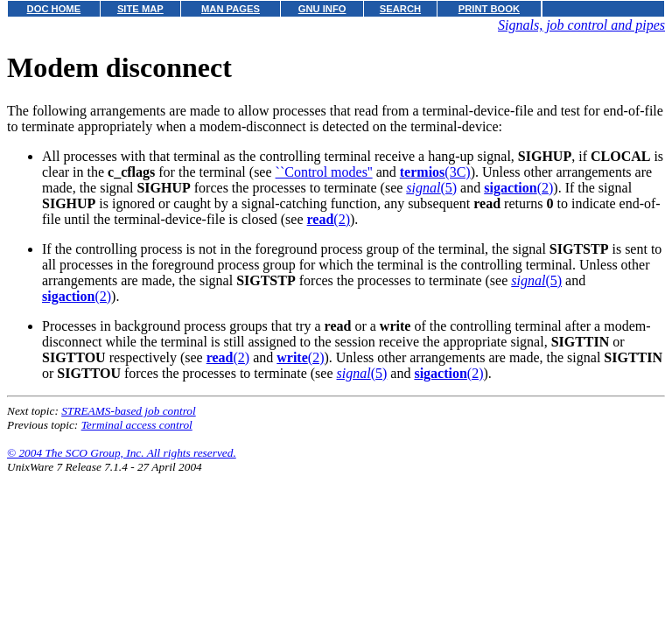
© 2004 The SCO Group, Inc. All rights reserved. (122, 453)
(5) (431, 188)
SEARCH (400, 9)
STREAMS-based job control (129, 411)
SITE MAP (140, 9)
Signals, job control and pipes (581, 25)
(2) (518, 188)
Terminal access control (137, 425)
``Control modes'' (324, 172)
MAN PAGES (231, 9)
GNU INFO (322, 9)
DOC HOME (54, 9)
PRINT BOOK (489, 9)
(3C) (435, 172)
